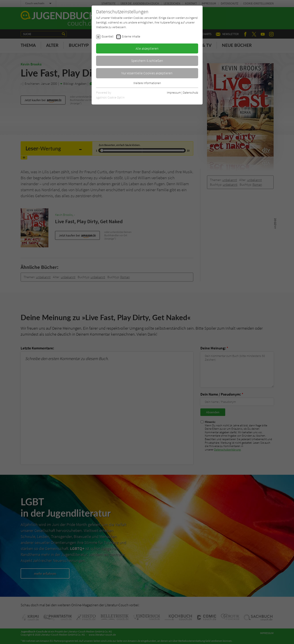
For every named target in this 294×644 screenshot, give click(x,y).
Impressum (174, 93)
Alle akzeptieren (147, 48)
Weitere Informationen (147, 83)
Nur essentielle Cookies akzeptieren (147, 73)
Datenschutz (190, 93)
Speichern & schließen (147, 61)
